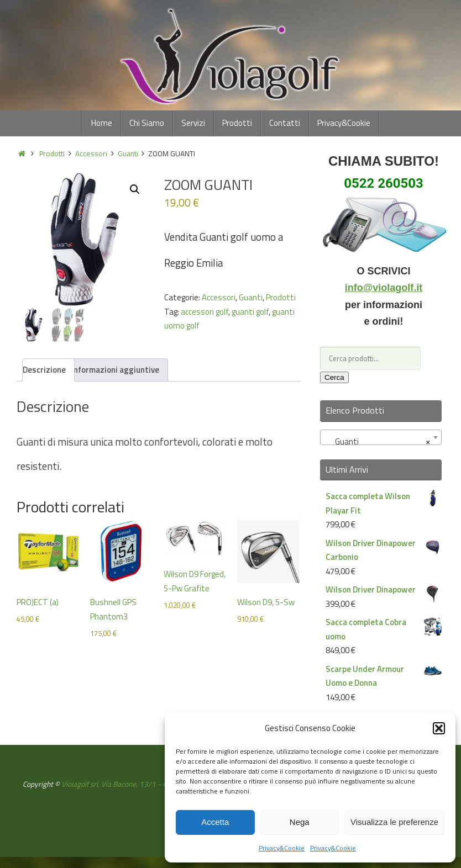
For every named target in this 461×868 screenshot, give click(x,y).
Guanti (128, 154)
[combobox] (381, 437)
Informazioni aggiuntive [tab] (115, 370)
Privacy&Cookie (282, 848)
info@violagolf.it (384, 288)
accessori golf (205, 312)
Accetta (215, 822)
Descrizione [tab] (44, 370)
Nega (300, 822)
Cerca (334, 377)
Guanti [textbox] (378, 442)
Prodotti (52, 154)
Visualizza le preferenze (394, 822)
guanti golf (250, 312)
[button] (439, 728)
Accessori (91, 154)
